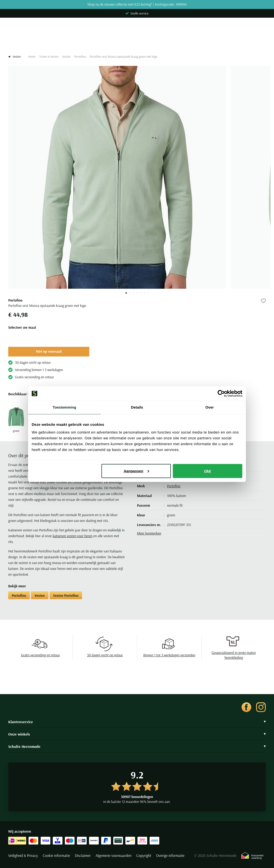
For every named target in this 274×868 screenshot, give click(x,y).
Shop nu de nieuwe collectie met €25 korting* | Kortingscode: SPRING (137, 4)
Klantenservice (137, 722)
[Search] (137, 39)
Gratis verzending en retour (40, 655)
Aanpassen (136, 471)
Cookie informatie (56, 856)
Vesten (66, 57)
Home (32, 57)
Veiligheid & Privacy (23, 856)
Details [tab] (137, 407)
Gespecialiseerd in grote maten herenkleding (234, 655)
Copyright (144, 856)
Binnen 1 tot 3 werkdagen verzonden (169, 655)
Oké (208, 471)
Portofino (80, 57)
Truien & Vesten (49, 57)
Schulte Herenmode (137, 746)
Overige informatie (170, 856)
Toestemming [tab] (64, 407)
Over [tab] (210, 407)
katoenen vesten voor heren (72, 536)
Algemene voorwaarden (114, 856)
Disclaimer (83, 856)
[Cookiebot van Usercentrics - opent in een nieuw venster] (221, 394)
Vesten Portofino (66, 595)
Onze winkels (137, 734)
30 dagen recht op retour (105, 655)
